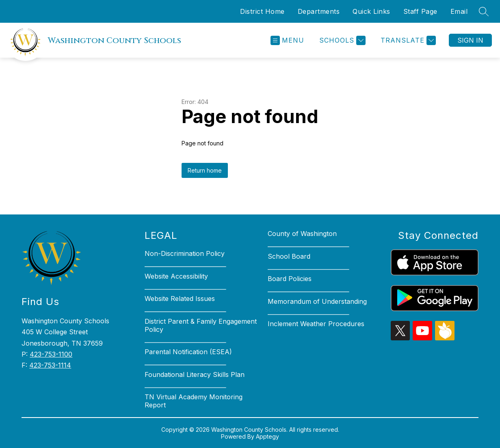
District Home (262, 11)
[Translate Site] (407, 40)
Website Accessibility (176, 276)
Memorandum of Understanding (317, 301)
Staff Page (420, 11)
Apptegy (267, 436)
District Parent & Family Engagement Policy (201, 325)
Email (459, 11)
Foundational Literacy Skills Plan (195, 374)
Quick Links (371, 11)
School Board (289, 256)
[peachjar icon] (445, 338)
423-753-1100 (51, 354)
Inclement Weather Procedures (316, 324)
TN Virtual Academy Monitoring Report (194, 401)
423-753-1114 (50, 365)
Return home (205, 170)
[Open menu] (287, 40)
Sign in (470, 40)
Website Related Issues (180, 299)
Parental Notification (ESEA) (188, 352)
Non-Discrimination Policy (185, 253)
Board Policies (290, 279)
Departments (319, 11)
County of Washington (302, 234)
